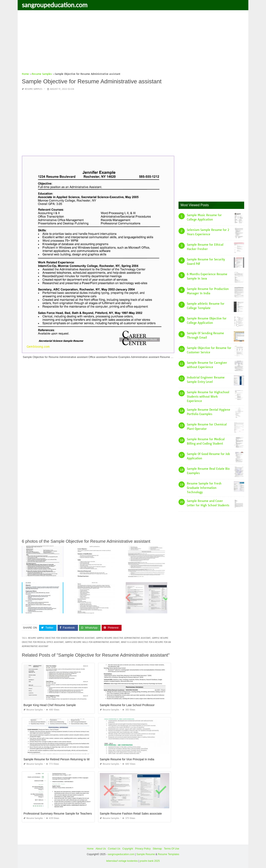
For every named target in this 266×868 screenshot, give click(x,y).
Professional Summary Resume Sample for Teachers (58, 814)
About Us (101, 849)
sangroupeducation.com (55, 5)
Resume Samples (33, 89)
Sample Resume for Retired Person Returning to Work (58, 759)
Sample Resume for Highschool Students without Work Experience (208, 397)
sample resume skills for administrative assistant (92, 642)
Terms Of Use (172, 849)
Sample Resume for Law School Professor (127, 705)
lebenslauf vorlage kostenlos (122, 861)
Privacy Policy (143, 849)
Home (90, 849)
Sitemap (157, 849)
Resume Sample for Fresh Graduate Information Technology (204, 488)
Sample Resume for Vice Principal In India (127, 759)
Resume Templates (169, 854)
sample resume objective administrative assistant (123, 638)
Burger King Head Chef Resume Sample (50, 705)
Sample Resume (146, 854)
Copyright (128, 849)
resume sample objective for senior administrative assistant (61, 638)
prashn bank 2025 (150, 861)
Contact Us (114, 849)
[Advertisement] (133, 43)
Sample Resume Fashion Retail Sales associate (131, 814)
